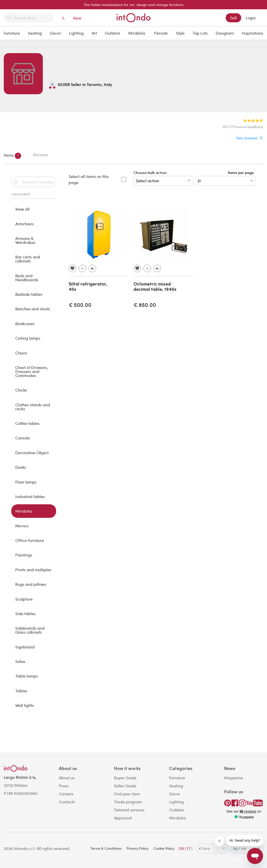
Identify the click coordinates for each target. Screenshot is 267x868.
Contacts (67, 802)
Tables (21, 691)
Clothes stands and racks (33, 407)
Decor (55, 33)
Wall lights (25, 705)
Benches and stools (33, 309)
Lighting (76, 33)
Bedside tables (29, 294)
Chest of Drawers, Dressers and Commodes (32, 371)
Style (180, 33)
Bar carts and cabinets (28, 259)
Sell (233, 18)
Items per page (242, 172)
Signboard (25, 647)
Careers (66, 794)
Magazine (234, 778)
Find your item (127, 794)
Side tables (25, 613)
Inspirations (253, 33)
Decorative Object (32, 453)
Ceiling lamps (28, 338)
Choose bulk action (163, 178)
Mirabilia (137, 33)
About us (67, 778)
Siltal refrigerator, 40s (88, 286)
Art (94, 33)
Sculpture (24, 599)
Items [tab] (12, 156)
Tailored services (129, 810)
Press (64, 786)
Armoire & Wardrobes (25, 240)
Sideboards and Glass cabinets (30, 630)
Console (23, 438)
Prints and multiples (33, 570)
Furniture (12, 33)
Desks (21, 467)
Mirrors (22, 526)
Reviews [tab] (41, 155)
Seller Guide (125, 786)
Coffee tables (27, 423)
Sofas (20, 661)
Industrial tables (30, 496)
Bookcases (25, 323)
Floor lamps (26, 482)
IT (189, 848)
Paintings (24, 555)
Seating (35, 33)
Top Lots (200, 33)
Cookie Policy (164, 848)
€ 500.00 (80, 305)
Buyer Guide (125, 778)
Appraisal (123, 818)
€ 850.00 (145, 305)
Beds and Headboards (27, 278)
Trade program (128, 802)
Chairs (21, 353)
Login (251, 18)
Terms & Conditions (106, 848)
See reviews (247, 138)
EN (181, 848)
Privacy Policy (137, 848)
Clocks (21, 390)
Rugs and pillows (31, 584)
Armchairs (25, 224)
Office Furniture (30, 540)
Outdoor (113, 33)
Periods (161, 33)
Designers (225, 33)
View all (22, 209)
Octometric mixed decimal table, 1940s (155, 286)
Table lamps (27, 676)
